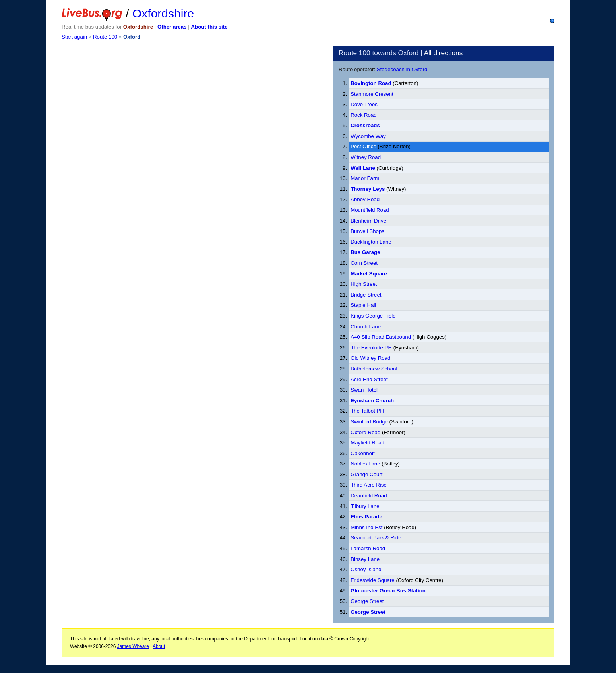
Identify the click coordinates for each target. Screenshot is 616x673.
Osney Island (366, 569)
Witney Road (366, 157)
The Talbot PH (367, 411)
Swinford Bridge (369, 422)
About (159, 646)
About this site (209, 27)
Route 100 (105, 37)
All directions (443, 53)
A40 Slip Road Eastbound (381, 337)
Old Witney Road (370, 358)
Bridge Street (366, 295)
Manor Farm (365, 178)
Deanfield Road (369, 496)
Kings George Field (373, 316)
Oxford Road (365, 432)
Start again (74, 37)
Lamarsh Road (368, 548)
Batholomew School (374, 369)
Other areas (172, 27)
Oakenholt (362, 453)
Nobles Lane (365, 464)
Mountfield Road (370, 210)
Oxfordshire (163, 13)
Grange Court (366, 474)
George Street (367, 601)
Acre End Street (369, 379)
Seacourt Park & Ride (376, 538)
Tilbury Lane (365, 506)
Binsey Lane (365, 559)
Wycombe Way (368, 136)
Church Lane (366, 327)
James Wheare (133, 646)
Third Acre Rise (369, 485)
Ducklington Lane (371, 242)
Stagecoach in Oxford (402, 69)
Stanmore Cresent (372, 94)
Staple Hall (363, 305)
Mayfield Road (367, 443)
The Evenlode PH (371, 348)
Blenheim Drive (368, 221)
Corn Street (364, 263)
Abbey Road (365, 199)
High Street (364, 284)
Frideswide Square (373, 580)
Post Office (363, 146)
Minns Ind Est (366, 527)
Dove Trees (364, 104)
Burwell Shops (367, 231)
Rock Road (364, 115)
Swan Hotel (364, 390)
